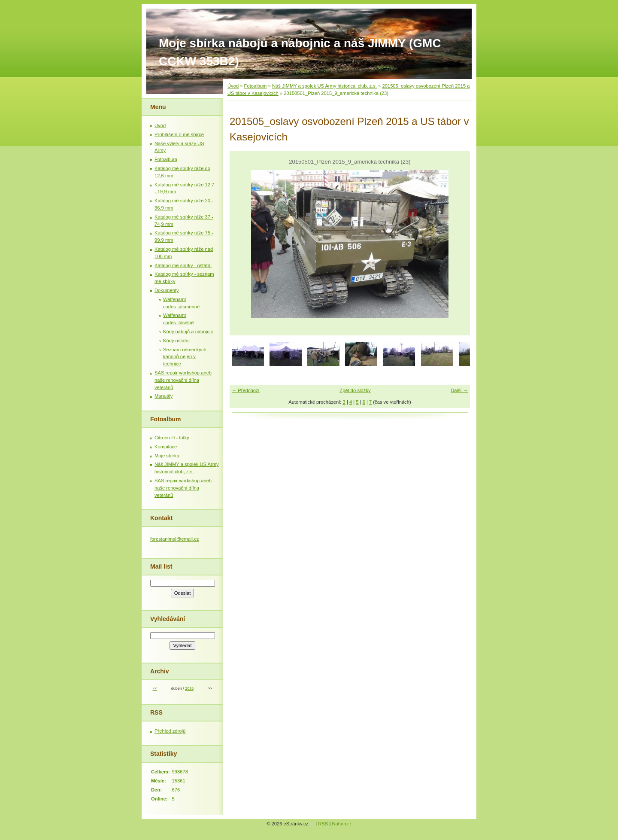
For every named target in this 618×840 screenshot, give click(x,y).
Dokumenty (167, 290)
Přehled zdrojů (170, 731)
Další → (459, 390)
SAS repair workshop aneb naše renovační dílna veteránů (183, 380)
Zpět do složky (355, 390)
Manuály (164, 396)
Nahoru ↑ (341, 824)
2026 (189, 688)
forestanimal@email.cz (174, 539)
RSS (323, 824)
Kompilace (166, 447)
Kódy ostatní (176, 341)
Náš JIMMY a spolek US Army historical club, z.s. (324, 86)
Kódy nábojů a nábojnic (188, 332)
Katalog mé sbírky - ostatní (183, 265)
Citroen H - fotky (172, 438)
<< (154, 688)
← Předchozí (246, 390)
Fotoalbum (256, 86)
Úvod (233, 86)
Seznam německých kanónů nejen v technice (185, 357)
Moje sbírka (167, 456)
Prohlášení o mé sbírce (179, 134)
